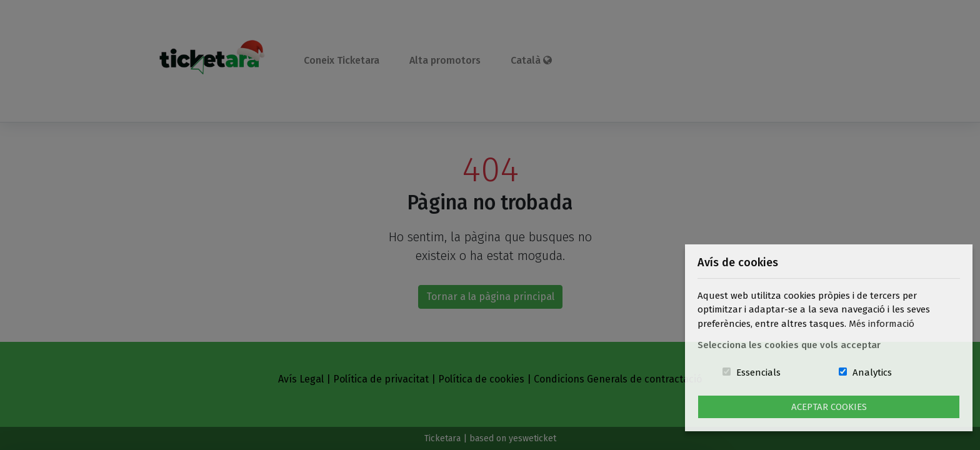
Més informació (882, 324)
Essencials (758, 372)
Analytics (872, 372)
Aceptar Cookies (829, 407)
